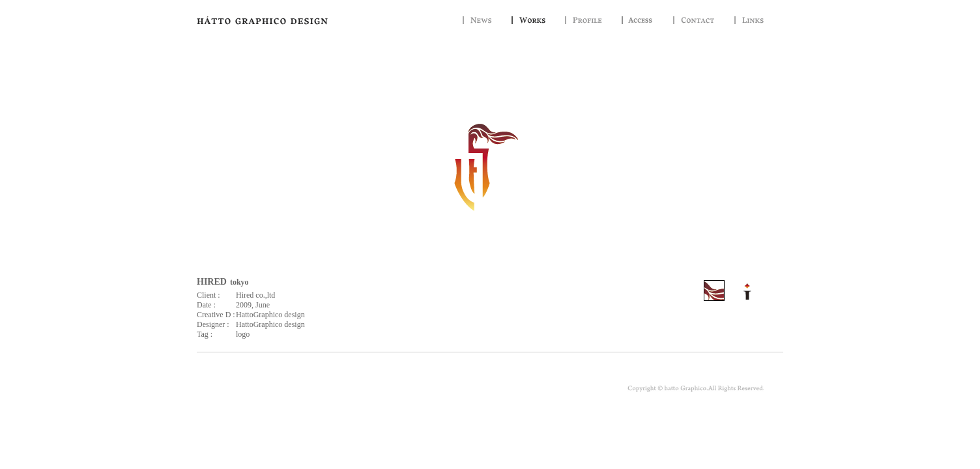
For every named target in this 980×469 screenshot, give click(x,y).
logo (243, 334)
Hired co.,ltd (255, 295)
